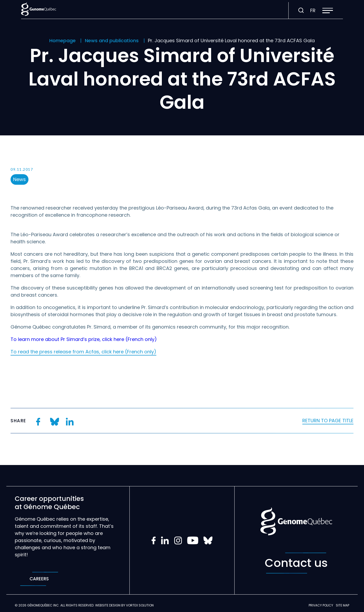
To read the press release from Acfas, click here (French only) (83, 352)
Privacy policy (321, 605)
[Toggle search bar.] (301, 11)
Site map (343, 605)
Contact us (296, 563)
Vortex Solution (140, 605)
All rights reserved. (77, 605)
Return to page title (328, 421)
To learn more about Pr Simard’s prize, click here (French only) (84, 339)
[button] (328, 11)
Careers (39, 579)
